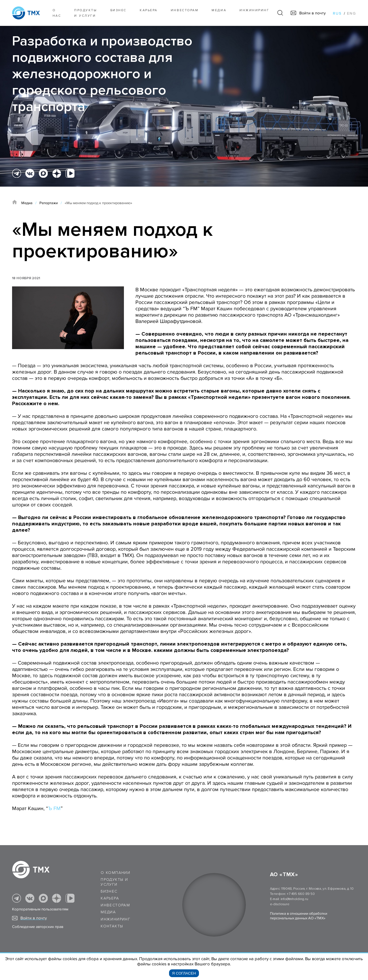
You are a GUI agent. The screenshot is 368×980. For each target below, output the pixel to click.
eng (352, 14)
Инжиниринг (254, 10)
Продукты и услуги (86, 13)
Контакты (112, 926)
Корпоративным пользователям (40, 909)
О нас (57, 13)
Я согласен (184, 973)
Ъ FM (54, 808)
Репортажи (49, 203)
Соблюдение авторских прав (38, 927)
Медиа (219, 10)
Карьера (149, 10)
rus (337, 14)
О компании (115, 873)
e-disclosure (280, 904)
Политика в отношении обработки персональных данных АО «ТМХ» (299, 916)
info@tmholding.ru (294, 899)
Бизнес (109, 891)
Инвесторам (185, 10)
